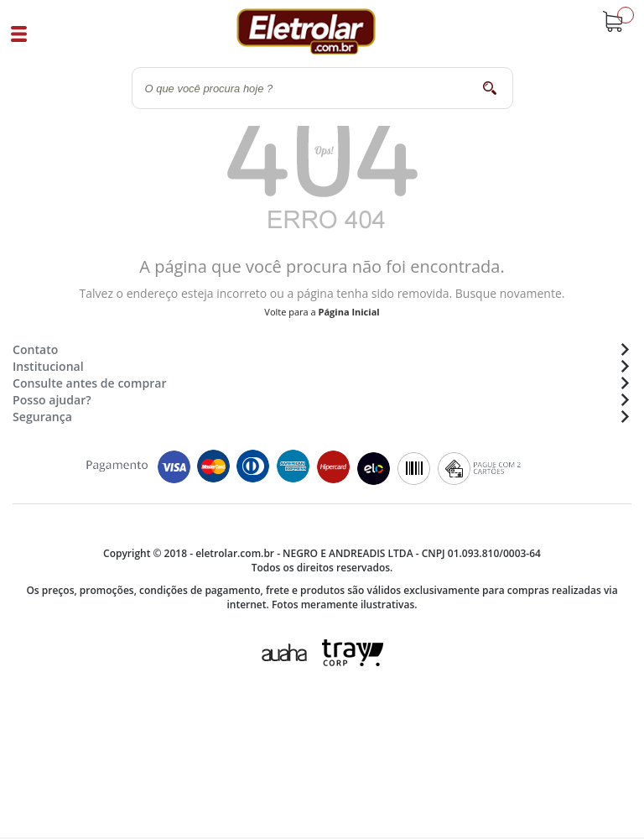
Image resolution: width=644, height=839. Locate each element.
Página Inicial (349, 312)
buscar (490, 88)
